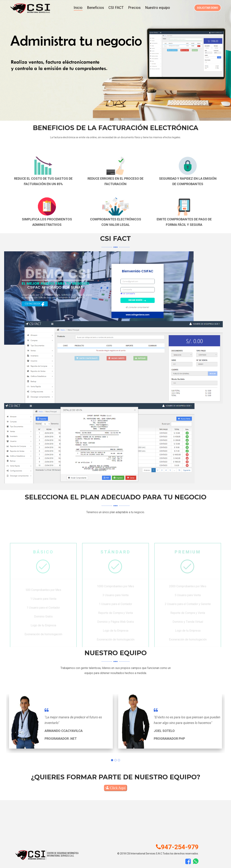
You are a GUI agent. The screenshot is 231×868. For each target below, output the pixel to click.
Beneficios (95, 8)
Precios (134, 8)
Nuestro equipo (158, 8)
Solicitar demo (208, 8)
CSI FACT (116, 8)
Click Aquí (115, 788)
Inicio (78, 8)
